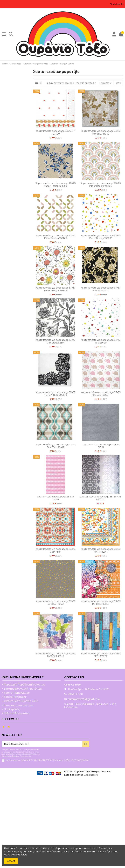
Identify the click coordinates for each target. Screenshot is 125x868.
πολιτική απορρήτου (76, 760)
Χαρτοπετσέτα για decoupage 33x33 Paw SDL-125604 (101, 394)
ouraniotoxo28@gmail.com (84, 699)
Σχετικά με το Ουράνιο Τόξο (21, 701)
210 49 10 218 (75, 694)
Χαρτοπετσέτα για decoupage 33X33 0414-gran (56, 550)
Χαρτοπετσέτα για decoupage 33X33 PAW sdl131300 (101, 289)
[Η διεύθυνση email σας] (42, 744)
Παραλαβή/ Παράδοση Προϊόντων (24, 685)
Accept (11, 861)
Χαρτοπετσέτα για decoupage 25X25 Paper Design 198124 (101, 184)
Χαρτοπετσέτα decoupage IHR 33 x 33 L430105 (101, 498)
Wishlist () (117, 4)
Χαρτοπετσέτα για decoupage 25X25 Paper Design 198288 (56, 184)
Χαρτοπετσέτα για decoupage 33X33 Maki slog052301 (56, 341)
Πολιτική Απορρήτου (17, 713)
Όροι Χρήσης (12, 709)
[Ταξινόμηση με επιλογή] (106, 83)
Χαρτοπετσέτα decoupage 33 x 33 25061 (56, 498)
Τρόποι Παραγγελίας (17, 693)
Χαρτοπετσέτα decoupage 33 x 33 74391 (101, 446)
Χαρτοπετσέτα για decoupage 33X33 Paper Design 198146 (56, 237)
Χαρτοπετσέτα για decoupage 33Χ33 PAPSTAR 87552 (101, 602)
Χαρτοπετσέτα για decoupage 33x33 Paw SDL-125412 (56, 446)
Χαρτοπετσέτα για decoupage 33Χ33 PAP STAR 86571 (56, 602)
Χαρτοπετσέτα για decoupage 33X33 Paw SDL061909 (101, 132)
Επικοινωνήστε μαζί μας (19, 705)
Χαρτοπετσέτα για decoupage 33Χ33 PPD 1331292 (101, 655)
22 (119, 83)
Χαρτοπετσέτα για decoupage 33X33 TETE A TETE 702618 (56, 394)
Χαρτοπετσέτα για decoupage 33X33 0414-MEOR (101, 550)
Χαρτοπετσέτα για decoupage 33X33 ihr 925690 (101, 341)
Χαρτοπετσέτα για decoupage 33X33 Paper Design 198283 (101, 237)
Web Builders (91, 775)
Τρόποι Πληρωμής (15, 697)
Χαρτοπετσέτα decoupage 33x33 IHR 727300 (56, 132)
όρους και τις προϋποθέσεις (39, 760)
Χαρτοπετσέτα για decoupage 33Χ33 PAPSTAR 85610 (56, 655)
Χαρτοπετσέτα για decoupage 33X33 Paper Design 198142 (56, 289)
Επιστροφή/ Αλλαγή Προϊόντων (23, 689)
